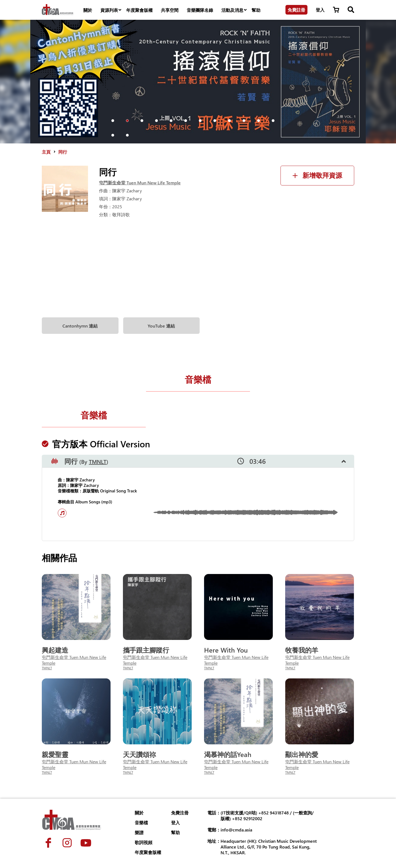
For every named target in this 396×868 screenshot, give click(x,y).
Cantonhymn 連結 (80, 326)
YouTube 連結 (161, 326)
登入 (320, 10)
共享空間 (170, 10)
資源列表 (111, 10)
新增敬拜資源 (317, 175)
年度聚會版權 (139, 10)
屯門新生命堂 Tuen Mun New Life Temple (140, 183)
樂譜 (139, 832)
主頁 (46, 152)
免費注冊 (180, 813)
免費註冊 (296, 10)
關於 (88, 10)
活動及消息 (234, 10)
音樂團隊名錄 (200, 10)
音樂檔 (198, 379)
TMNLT (98, 461)
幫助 (256, 10)
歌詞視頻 (144, 842)
